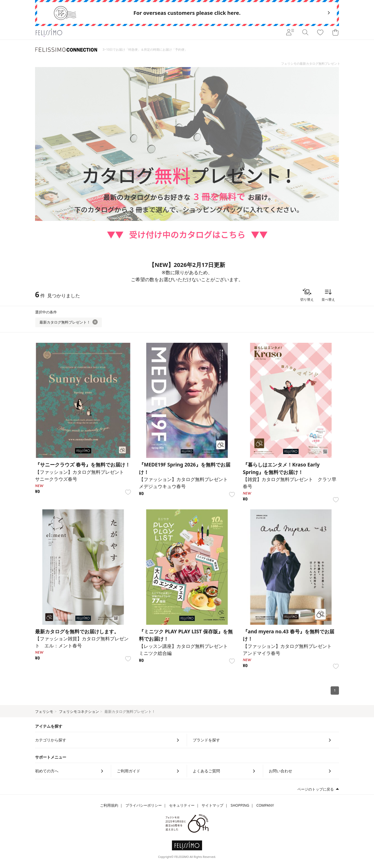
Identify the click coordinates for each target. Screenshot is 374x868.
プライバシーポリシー (144, 805)
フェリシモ (44, 711)
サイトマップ (212, 805)
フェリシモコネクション (79, 711)
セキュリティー (182, 805)
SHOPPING (240, 805)
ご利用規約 (109, 805)
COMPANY (265, 805)
